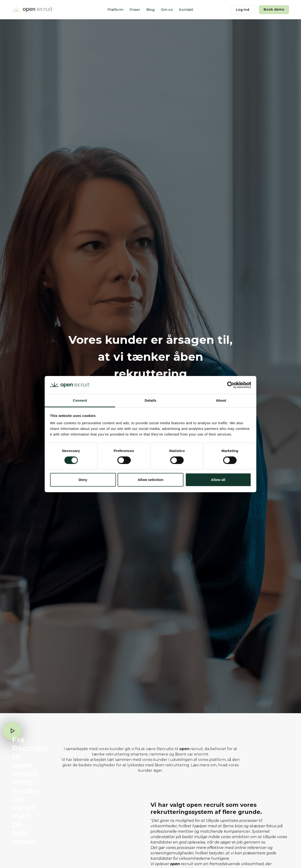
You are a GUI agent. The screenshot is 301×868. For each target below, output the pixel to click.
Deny (83, 480)
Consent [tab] (80, 400)
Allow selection (150, 480)
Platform (115, 10)
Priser (135, 10)
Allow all (218, 480)
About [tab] (221, 400)
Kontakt (186, 10)
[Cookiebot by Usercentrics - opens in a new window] (231, 385)
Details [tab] (150, 400)
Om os (167, 10)
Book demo (274, 9)
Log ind (243, 10)
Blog (150, 10)
